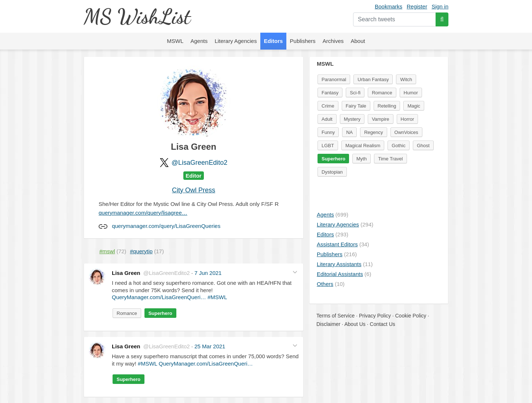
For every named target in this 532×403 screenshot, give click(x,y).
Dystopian (332, 172)
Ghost (423, 146)
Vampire (380, 119)
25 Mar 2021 (210, 346)
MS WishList (137, 16)
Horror (408, 119)
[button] (295, 272)
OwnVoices (406, 132)
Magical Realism (363, 146)
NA (349, 132)
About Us (355, 324)
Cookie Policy (411, 316)
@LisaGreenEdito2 (199, 163)
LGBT (328, 146)
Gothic (399, 146)
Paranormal (334, 79)
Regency (373, 132)
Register (417, 6)
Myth (362, 159)
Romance (127, 313)
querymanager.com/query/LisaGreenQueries (166, 226)
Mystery (352, 119)
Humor (411, 93)
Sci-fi (355, 93)
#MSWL (217, 297)
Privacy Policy (375, 316)
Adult (327, 119)
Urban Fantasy (373, 79)
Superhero (160, 313)
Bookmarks (388, 6)
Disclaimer (328, 324)
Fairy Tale (356, 106)
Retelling (387, 106)
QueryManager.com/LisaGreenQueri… (159, 297)
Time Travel (390, 159)
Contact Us (383, 324)
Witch (406, 79)
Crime (328, 106)
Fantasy (330, 93)
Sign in (440, 6)
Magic (414, 106)
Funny (328, 132)
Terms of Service (335, 316)
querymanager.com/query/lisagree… (143, 213)
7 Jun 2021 (208, 273)
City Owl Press (194, 190)
